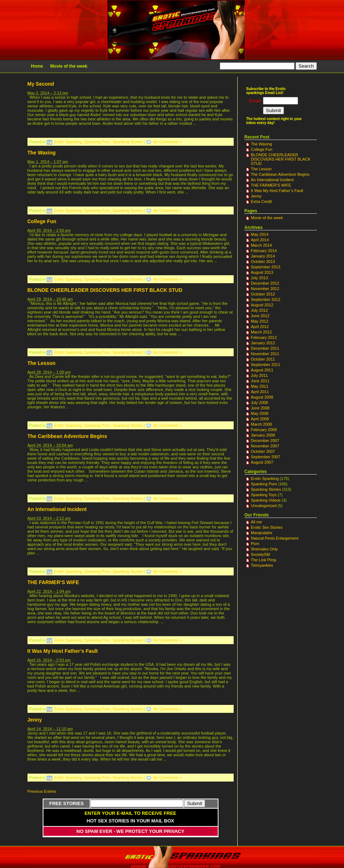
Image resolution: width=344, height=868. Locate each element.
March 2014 (262, 245)
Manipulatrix (262, 533)
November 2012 (265, 289)
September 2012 (266, 299)
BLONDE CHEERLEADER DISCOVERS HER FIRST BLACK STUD (105, 290)
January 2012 (263, 343)
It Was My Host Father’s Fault (63, 651)
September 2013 (266, 267)
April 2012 (260, 327)
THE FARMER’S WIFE (53, 582)
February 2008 (264, 430)
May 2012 (260, 321)
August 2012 (262, 305)
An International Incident (57, 509)
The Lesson (42, 363)
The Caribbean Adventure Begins (67, 436)
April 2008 (260, 419)
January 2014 (263, 256)
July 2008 (260, 403)
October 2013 (263, 261)
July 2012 (260, 310)
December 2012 (265, 283)
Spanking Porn (97, 142)
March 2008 (262, 424)
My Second (41, 84)
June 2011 (260, 381)
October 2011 (263, 359)
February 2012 (264, 337)
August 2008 (262, 397)
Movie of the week (69, 66)
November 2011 (265, 354)
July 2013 (260, 278)
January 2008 (263, 435)
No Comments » (167, 142)
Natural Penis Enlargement (275, 538)
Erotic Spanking (68, 142)
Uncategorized (264, 506)
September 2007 (266, 457)
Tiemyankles (262, 565)
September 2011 (266, 365)
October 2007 (263, 451)
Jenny (35, 720)
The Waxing (42, 153)
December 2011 (265, 348)
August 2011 (262, 370)
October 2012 (263, 294)
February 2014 (264, 251)
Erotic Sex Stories (267, 527)
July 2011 (260, 375)
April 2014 (260, 240)
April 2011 (260, 392)
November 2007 (265, 446)
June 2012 (260, 316)
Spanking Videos (266, 500)
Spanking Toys (264, 495)
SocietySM (261, 554)
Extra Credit (262, 201)
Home (37, 66)
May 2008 (260, 413)
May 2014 (260, 234)
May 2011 (260, 386)
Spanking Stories (128, 142)
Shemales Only (265, 549)
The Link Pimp (264, 560)
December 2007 (265, 441)
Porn (255, 544)
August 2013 (262, 272)
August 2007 (262, 462)
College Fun (42, 221)
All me (257, 522)
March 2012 (262, 332)
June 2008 (260, 408)
